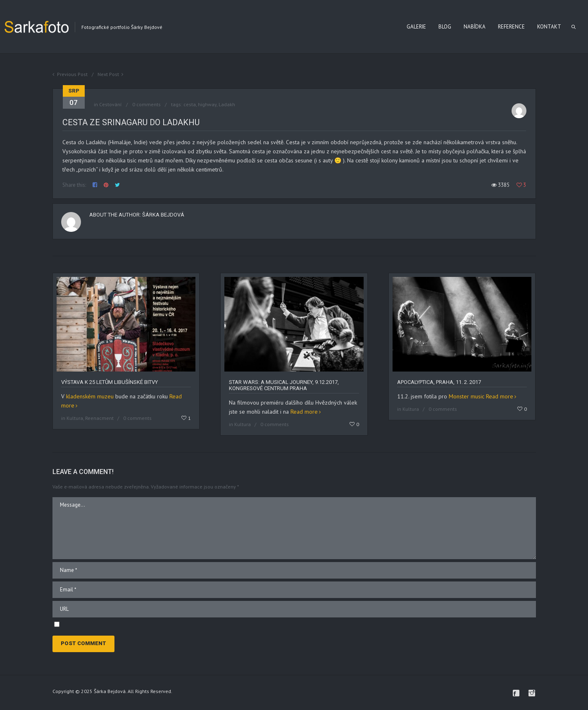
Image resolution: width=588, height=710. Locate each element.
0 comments (146, 104)
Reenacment (99, 418)
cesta (190, 104)
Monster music (467, 396)
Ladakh (227, 104)
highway (207, 104)
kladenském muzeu (90, 396)
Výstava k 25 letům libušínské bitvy (110, 382)
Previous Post (72, 74)
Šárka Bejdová (163, 215)
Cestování (111, 104)
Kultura (75, 418)
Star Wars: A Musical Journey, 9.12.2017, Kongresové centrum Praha (284, 385)
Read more (304, 412)
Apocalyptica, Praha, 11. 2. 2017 (439, 382)
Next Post (108, 74)
